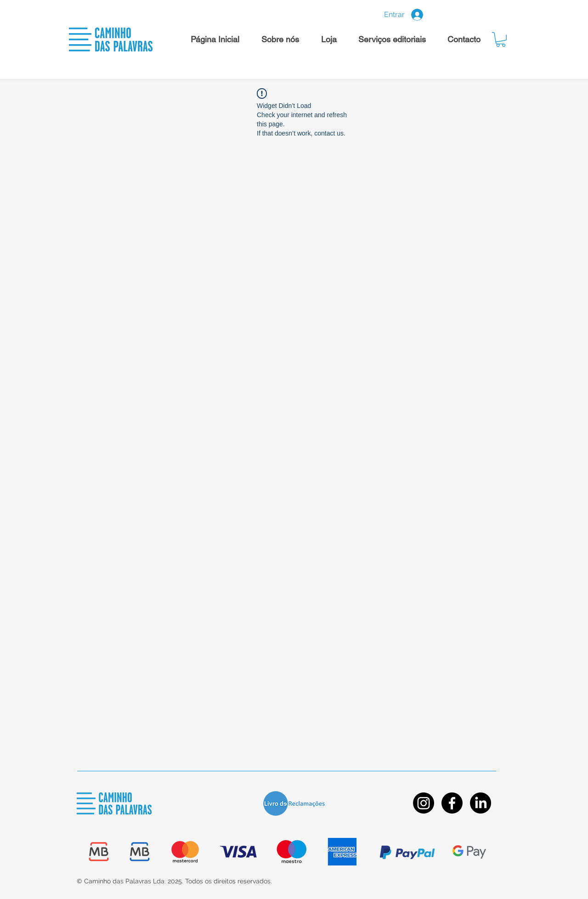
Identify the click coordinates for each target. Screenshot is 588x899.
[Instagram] (424, 803)
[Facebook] (452, 803)
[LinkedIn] (481, 803)
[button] (501, 40)
